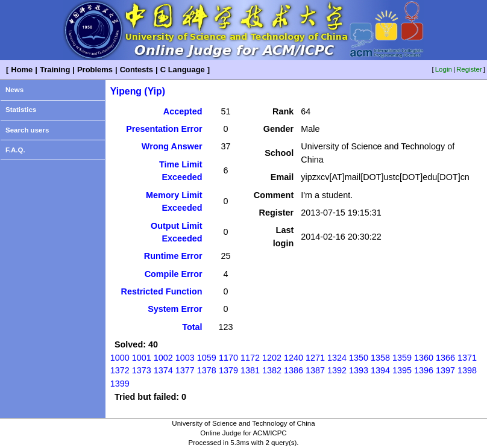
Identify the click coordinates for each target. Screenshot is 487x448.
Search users (27, 130)
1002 (163, 358)
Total (192, 327)
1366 (445, 358)
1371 (467, 358)
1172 (250, 358)
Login (444, 69)
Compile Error (174, 274)
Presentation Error (164, 129)
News (14, 90)
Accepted (183, 111)
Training (55, 70)
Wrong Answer (172, 146)
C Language (183, 70)
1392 (337, 370)
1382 (272, 370)
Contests (137, 70)
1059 (207, 358)
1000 (120, 358)
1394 (380, 370)
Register (469, 69)
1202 (272, 358)
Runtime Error (173, 256)
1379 (228, 370)
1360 (424, 358)
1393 (359, 370)
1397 (445, 370)
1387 (315, 370)
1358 (380, 358)
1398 (467, 370)
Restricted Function (161, 291)
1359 (402, 358)
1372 (120, 370)
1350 (359, 358)
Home (22, 70)
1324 (337, 358)
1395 (402, 370)
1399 (120, 384)
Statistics (21, 110)
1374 (163, 370)
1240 (294, 358)
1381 (250, 370)
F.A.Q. (15, 150)
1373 (142, 370)
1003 (185, 358)
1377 (185, 370)
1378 (207, 370)
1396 (424, 370)
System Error (175, 309)
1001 (142, 358)
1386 (294, 370)
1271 (315, 358)
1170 (228, 358)
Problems (95, 70)
